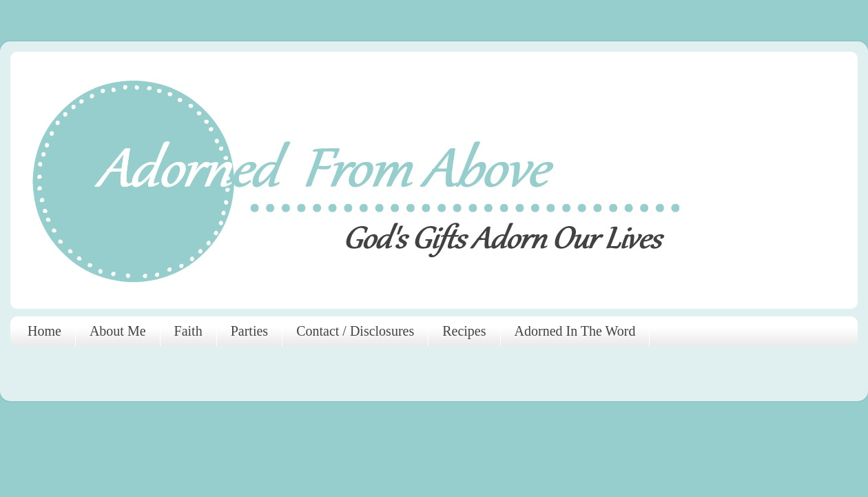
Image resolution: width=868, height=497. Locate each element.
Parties (249, 331)
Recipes (464, 331)
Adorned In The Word (575, 331)
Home (44, 331)
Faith (188, 331)
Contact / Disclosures (355, 331)
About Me (118, 331)
